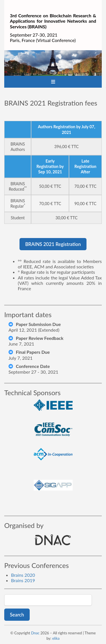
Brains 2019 (23, 580)
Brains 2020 (23, 575)
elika (56, 638)
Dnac (35, 633)
